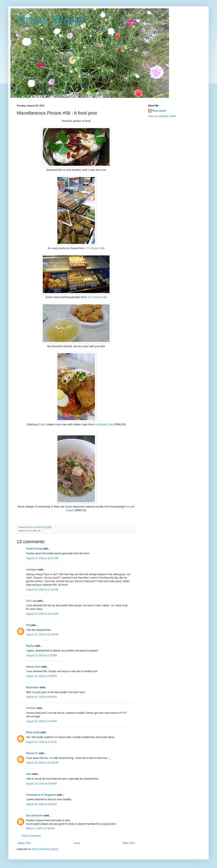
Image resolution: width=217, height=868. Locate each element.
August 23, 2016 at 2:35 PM (41, 655)
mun (29, 774)
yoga (103, 824)
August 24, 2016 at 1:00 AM (41, 721)
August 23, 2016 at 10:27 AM (42, 558)
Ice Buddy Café (104, 424)
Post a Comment (31, 836)
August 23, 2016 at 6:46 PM (41, 697)
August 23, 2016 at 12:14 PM (42, 614)
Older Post (129, 843)
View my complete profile (162, 116)
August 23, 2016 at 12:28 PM (42, 635)
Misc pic (37, 531)
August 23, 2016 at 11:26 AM (42, 590)
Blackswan (33, 687)
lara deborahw (35, 816)
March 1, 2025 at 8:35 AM (40, 828)
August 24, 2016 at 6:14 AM (41, 742)
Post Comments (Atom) (45, 849)
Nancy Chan (33, 667)
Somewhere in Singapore (41, 795)
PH (28, 625)
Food (29, 531)
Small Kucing (34, 549)
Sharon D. (32, 753)
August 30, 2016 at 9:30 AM (41, 804)
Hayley (30, 646)
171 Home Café (95, 248)
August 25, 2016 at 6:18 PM (41, 784)
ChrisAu (31, 708)
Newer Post (24, 843)
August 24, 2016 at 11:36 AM (42, 763)
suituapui (32, 570)
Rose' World (50, 20)
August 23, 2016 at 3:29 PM (41, 676)
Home (77, 843)
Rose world (33, 732)
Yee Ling (31, 601)
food (29, 824)
